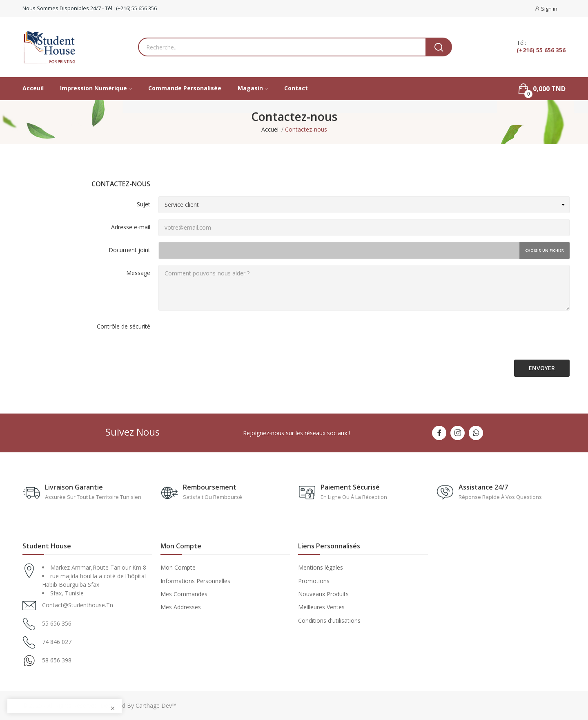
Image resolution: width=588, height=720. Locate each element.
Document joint (129, 250)
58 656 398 (57, 660)
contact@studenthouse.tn (78, 605)
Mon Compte (178, 567)
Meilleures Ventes (321, 607)
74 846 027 (57, 642)
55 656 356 (57, 623)
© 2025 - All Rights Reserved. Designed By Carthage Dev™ (99, 705)
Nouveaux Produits (323, 594)
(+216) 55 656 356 (541, 50)
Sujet (144, 204)
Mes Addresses (181, 607)
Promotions (314, 581)
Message (138, 273)
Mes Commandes (184, 594)
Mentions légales (321, 567)
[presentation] (220, 338)
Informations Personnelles (195, 581)
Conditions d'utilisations (329, 620)
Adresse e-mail (131, 227)
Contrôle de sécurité (124, 326)
